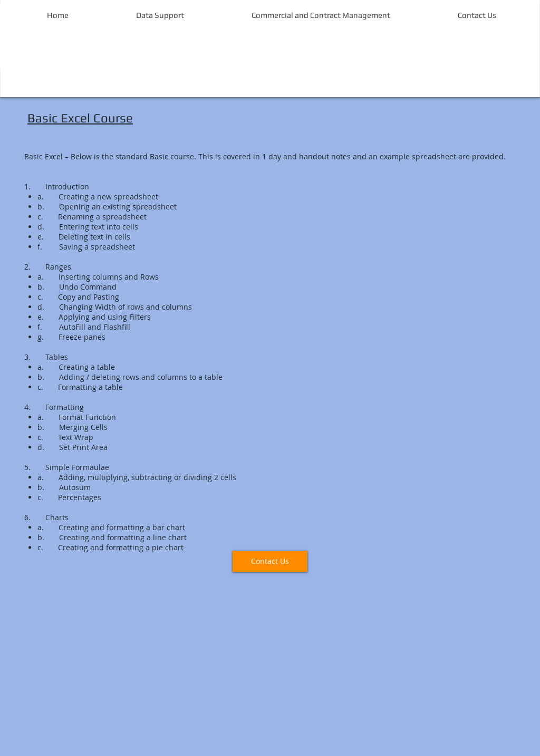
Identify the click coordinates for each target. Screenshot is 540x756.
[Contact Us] (270, 561)
